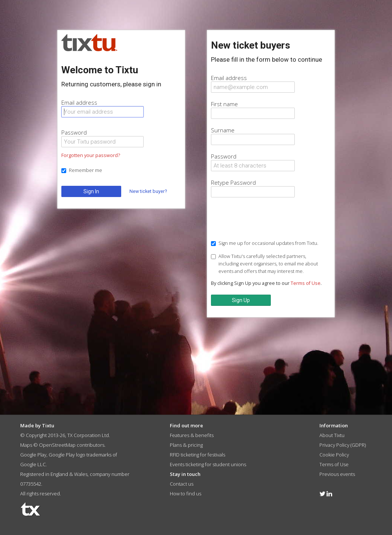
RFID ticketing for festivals (197, 455)
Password (74, 132)
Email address (79, 102)
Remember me (82, 170)
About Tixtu (332, 435)
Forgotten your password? (91, 155)
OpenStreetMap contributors (72, 445)
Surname (223, 130)
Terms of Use (306, 283)
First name (224, 104)
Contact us (182, 484)
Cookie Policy (334, 455)
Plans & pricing (186, 445)
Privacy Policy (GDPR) (343, 445)
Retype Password (233, 182)
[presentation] (268, 219)
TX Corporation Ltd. (89, 435)
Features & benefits (192, 435)
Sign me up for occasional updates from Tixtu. (265, 243)
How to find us (186, 494)
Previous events (337, 474)
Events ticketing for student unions (208, 464)
